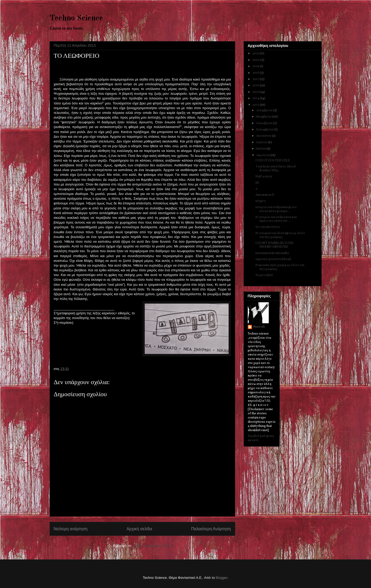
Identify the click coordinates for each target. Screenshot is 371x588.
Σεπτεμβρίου (265, 130)
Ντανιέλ (259, 327)
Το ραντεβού (264, 275)
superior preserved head (273, 259)
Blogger (222, 578)
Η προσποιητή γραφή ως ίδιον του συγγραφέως (280, 267)
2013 (256, 105)
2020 (256, 60)
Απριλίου (263, 155)
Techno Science (76, 18)
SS (257, 183)
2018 (256, 73)
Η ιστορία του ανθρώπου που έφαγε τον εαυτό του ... (276, 219)
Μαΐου (261, 149)
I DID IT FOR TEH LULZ (273, 161)
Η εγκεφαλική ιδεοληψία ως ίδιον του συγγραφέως (280, 235)
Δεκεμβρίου (265, 110)
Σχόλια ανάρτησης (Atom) (152, 546)
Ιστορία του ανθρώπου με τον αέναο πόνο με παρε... (276, 209)
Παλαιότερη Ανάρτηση (211, 529)
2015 (256, 92)
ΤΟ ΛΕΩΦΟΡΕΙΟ (268, 227)
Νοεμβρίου (264, 117)
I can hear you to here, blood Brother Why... (275, 168)
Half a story (264, 177)
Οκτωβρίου (265, 123)
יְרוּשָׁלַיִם (261, 201)
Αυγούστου (264, 136)
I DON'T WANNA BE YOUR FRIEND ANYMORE (274, 245)
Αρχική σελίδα (139, 529)
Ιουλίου (262, 142)
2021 (256, 54)
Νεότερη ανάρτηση (71, 529)
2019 (256, 66)
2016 (256, 86)
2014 (256, 98)
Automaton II (265, 195)
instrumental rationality (272, 253)
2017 (256, 79)
